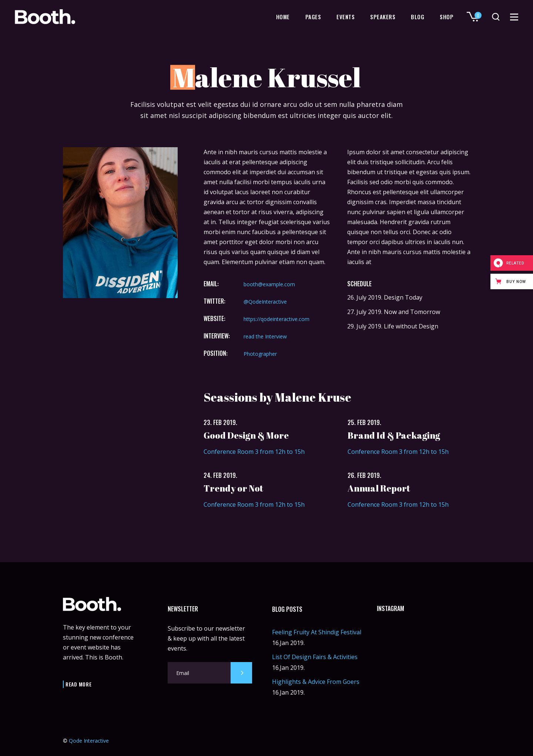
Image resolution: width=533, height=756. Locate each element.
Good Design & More (246, 435)
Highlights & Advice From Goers (316, 682)
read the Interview (265, 336)
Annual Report (379, 488)
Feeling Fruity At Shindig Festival (317, 632)
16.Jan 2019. (288, 643)
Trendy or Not (233, 488)
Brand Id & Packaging (394, 435)
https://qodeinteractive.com (276, 319)
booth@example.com (269, 284)
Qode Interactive (89, 741)
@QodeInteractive (265, 302)
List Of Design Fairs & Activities (315, 657)
